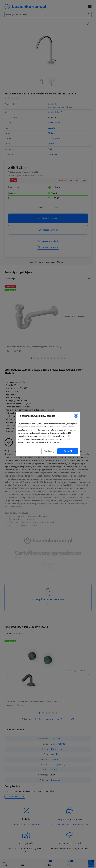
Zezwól (68, 445)
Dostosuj (49, 445)
